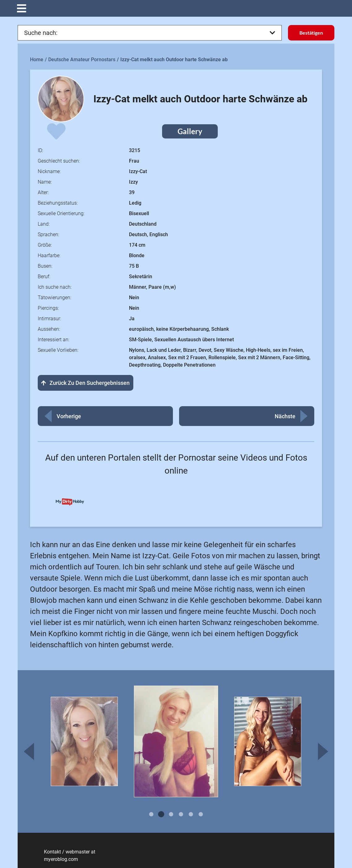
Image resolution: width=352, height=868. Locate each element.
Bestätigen (311, 33)
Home (37, 60)
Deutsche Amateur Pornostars (82, 60)
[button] (176, 8)
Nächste (285, 416)
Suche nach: (150, 33)
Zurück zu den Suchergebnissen (86, 383)
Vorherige (69, 416)
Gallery (190, 131)
